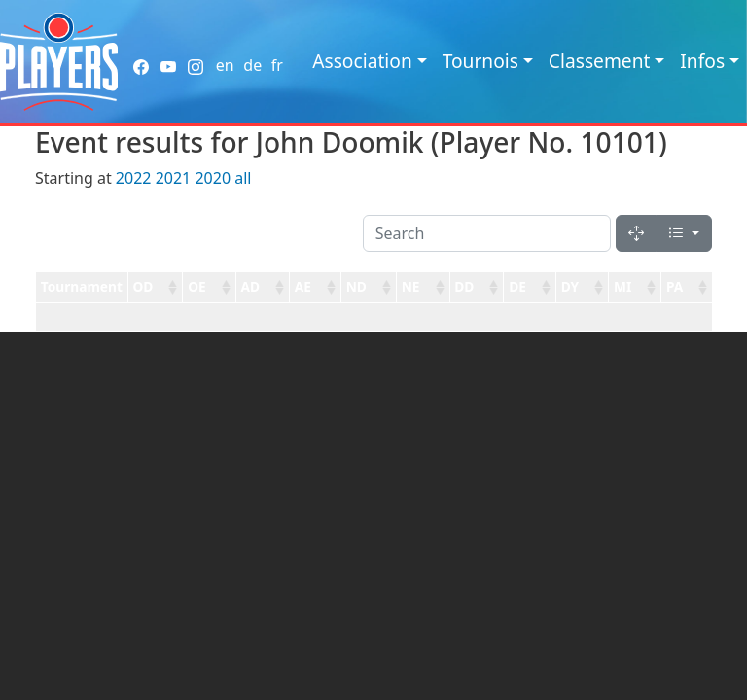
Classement (600, 61)
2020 (213, 178)
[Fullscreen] (636, 233)
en (225, 65)
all (243, 178)
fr (277, 65)
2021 (174, 178)
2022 (134, 178)
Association (362, 61)
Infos (702, 61)
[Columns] (684, 233)
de (252, 65)
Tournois (480, 61)
